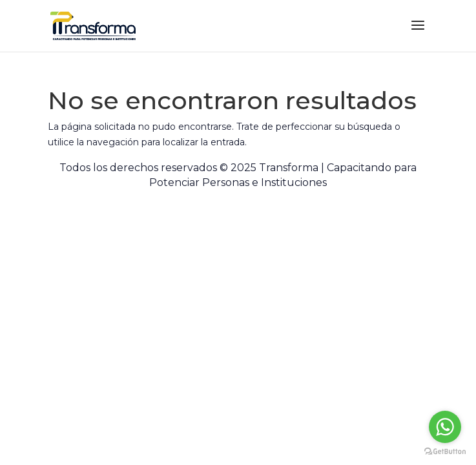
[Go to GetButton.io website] (445, 452)
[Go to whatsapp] (445, 427)
